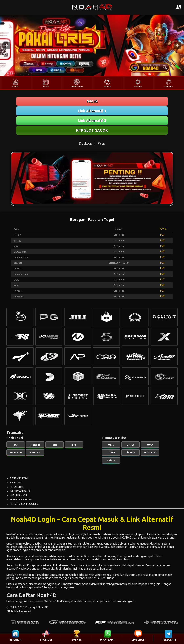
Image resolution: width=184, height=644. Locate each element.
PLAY (162, 235)
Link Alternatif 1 (92, 111)
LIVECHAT (138, 640)
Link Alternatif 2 (92, 120)
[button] (7, 45)
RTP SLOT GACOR (92, 130)
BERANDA (15, 640)
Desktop (86, 143)
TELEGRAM (169, 640)
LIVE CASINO (77, 87)
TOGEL (15, 87)
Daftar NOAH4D (54, 601)
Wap (102, 143)
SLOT (46, 87)
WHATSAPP (107, 640)
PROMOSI (46, 640)
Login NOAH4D (122, 538)
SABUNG (169, 87)
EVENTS (77, 640)
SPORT (107, 87)
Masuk (92, 101)
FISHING (138, 87)
